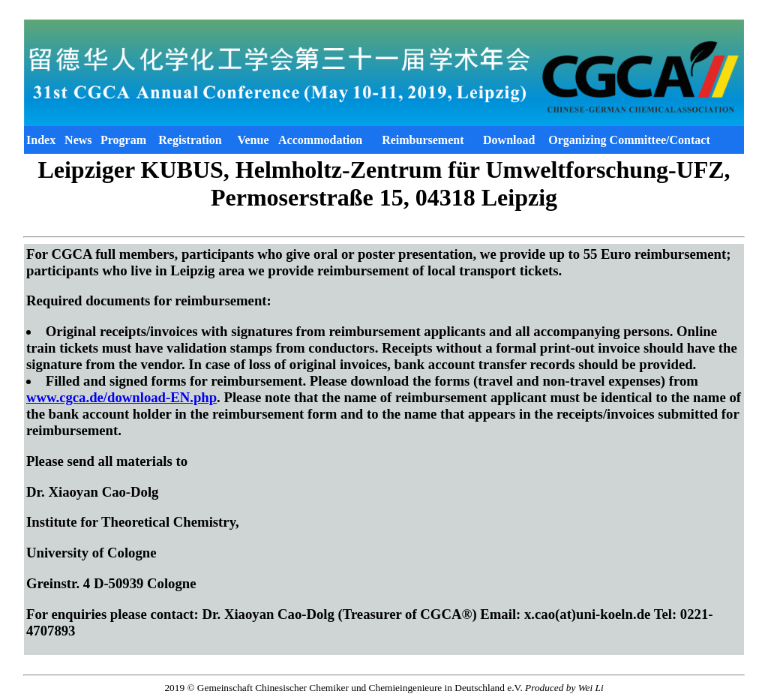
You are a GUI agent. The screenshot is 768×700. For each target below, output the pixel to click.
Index (41, 140)
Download (509, 140)
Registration (190, 140)
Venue (253, 140)
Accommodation (320, 140)
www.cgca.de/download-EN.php (121, 397)
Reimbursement (423, 140)
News (78, 140)
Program (123, 140)
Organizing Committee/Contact (629, 140)
